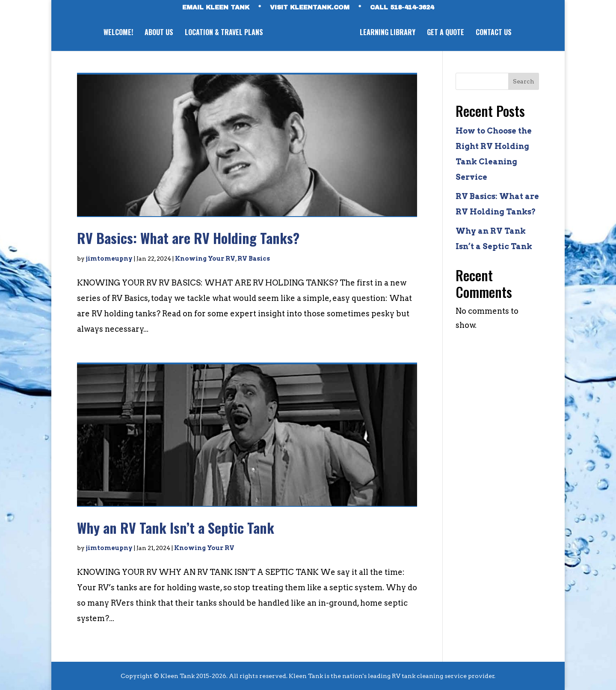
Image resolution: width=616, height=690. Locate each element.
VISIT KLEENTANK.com (310, 8)
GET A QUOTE (447, 33)
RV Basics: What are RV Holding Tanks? (188, 238)
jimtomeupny (109, 259)
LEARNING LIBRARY (389, 33)
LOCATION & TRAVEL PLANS (222, 33)
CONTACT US (495, 33)
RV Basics (254, 259)
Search (524, 81)
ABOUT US (157, 33)
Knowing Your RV (205, 259)
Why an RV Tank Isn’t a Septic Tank (176, 528)
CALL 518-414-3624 (402, 8)
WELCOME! (117, 33)
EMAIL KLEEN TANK (216, 8)
